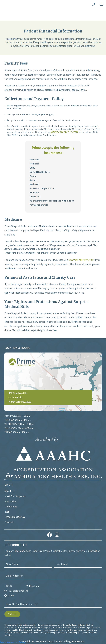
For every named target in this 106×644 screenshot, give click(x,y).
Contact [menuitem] (9, 510)
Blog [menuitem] (7, 499)
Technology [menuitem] (11, 494)
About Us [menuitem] (9, 479)
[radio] (53, 574)
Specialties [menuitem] (10, 489)
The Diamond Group (68, 634)
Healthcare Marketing (40, 634)
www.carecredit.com (64, 120)
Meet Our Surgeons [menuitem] (15, 484)
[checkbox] (53, 578)
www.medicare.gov (81, 248)
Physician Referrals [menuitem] (15, 505)
